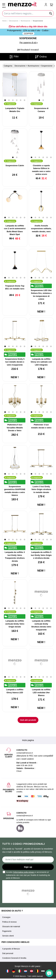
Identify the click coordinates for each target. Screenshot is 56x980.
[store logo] (25, 4)
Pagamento (7, 931)
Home (4, 21)
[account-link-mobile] (46, 5)
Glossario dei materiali (11, 927)
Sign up (28, 867)
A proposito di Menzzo (11, 949)
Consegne (6, 917)
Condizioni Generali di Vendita (14, 958)
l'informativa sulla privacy (24, 872)
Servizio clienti (8, 936)
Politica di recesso (9, 922)
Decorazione (14, 21)
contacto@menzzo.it (25, 816)
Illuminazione (26, 21)
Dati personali (8, 953)
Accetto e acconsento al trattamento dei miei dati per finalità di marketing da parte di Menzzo (27, 875)
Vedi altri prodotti (28, 720)
